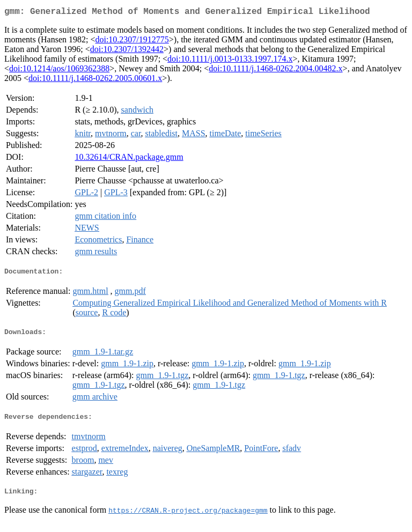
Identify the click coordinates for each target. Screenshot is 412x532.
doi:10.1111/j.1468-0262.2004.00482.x (275, 71)
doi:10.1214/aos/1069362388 (59, 71)
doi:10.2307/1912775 (132, 42)
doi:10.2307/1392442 (127, 51)
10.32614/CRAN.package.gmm (129, 159)
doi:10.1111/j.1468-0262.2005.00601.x (95, 80)
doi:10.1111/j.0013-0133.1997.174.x (230, 61)
